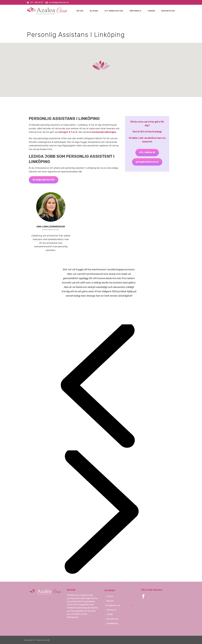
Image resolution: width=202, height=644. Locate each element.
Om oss (80, 11)
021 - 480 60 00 (37, 2)
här (80, 172)
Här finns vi (135, 11)
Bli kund (94, 11)
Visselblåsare (112, 623)
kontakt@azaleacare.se (59, 2)
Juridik (151, 11)
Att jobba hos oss (114, 11)
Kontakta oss (168, 11)
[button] (101, 65)
